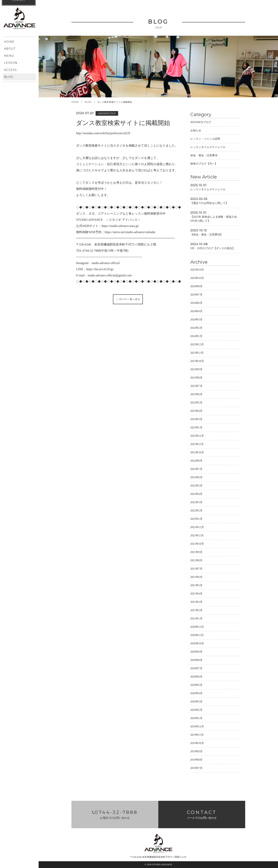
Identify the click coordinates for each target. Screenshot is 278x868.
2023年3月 (197, 420)
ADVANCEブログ (201, 123)
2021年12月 (197, 528)
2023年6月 (197, 395)
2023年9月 (197, 370)
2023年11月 (197, 353)
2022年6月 (197, 478)
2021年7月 (197, 569)
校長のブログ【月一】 (204, 164)
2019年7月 (197, 768)
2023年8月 (197, 378)
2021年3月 (197, 602)
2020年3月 (197, 702)
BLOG (88, 102)
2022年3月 (197, 503)
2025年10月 (197, 270)
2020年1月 (197, 719)
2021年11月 (197, 536)
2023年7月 (197, 386)
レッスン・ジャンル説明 (206, 139)
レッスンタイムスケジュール (208, 147)
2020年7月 (197, 669)
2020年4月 (197, 694)
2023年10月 (197, 361)
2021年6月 (197, 577)
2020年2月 (197, 710)
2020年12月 (197, 627)
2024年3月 (197, 320)
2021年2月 (197, 611)
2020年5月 (197, 685)
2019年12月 (197, 727)
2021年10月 (197, 544)
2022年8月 (197, 461)
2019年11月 (197, 735)
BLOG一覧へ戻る (128, 300)
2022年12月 (197, 436)
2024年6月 (197, 303)
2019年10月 (197, 744)
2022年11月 (197, 445)
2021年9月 (197, 552)
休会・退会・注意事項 (204, 156)
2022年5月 (197, 486)
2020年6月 (197, 677)
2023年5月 (197, 403)
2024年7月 (197, 295)
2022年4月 (197, 494)
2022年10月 (197, 453)
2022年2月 (197, 511)
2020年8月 (197, 660)
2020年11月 (197, 636)
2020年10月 (197, 644)
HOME (75, 102)
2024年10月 (197, 278)
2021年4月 (197, 594)
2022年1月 (197, 519)
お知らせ (196, 131)
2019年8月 (197, 760)
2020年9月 (197, 652)
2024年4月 (197, 312)
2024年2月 (197, 328)
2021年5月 (197, 586)
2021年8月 (197, 561)
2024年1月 (197, 337)
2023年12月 (197, 345)
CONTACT (19, 130)
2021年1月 (197, 619)
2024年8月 (197, 287)
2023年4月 (197, 411)
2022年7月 (197, 469)
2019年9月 (197, 752)
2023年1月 (197, 428)
